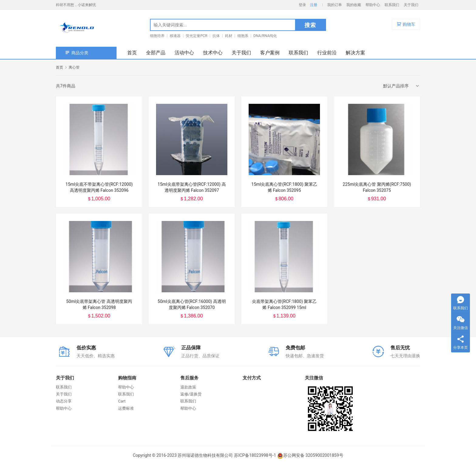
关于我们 (411, 5)
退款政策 (188, 387)
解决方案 (355, 53)
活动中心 (184, 53)
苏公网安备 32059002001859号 (310, 455)
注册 (314, 5)
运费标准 (126, 408)
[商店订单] (402, 86)
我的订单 (335, 5)
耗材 (229, 36)
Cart (122, 401)
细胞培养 (157, 36)
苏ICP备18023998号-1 (255, 455)
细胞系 (243, 36)
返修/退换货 (191, 394)
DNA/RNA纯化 (265, 36)
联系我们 (392, 5)
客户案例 (270, 53)
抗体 (216, 36)
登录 (302, 5)
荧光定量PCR (197, 36)
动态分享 (64, 401)
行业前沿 (327, 53)
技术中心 (213, 53)
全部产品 (156, 53)
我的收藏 (354, 5)
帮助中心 (373, 5)
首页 (132, 53)
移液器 (175, 36)
